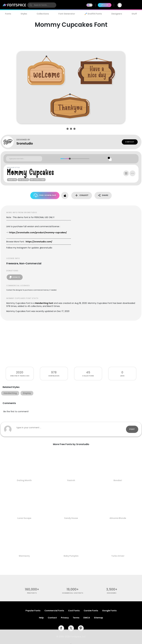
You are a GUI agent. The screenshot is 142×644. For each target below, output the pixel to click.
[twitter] (71, 628)
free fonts (32, 593)
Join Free (133, 5)
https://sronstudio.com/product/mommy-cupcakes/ (38, 233)
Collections (43, 14)
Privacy (65, 618)
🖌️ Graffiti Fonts (93, 14)
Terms (76, 618)
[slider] (70, 159)
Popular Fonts (33, 611)
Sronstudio (25, 143)
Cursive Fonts (91, 611)
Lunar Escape (24, 518)
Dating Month (24, 480)
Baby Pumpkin (71, 556)
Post (132, 429)
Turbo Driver (118, 556)
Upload (105, 5)
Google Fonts (109, 611)
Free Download (45, 195)
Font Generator (67, 14)
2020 (20, 372)
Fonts (8, 14)
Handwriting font (44, 303)
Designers (117, 14)
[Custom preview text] (24, 159)
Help (41, 618)
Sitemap (98, 618)
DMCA (87, 618)
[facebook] (61, 628)
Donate (15, 277)
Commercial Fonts (54, 611)
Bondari (118, 480)
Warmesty (24, 556)
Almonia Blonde (118, 518)
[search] (42, 5)
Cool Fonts (74, 611)
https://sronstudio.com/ (39, 242)
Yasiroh (71, 480)
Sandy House (71, 518)
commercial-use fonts (73, 593)
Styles (24, 14)
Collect (82, 195)
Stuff (134, 14)
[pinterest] (81, 628)
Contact (130, 142)
